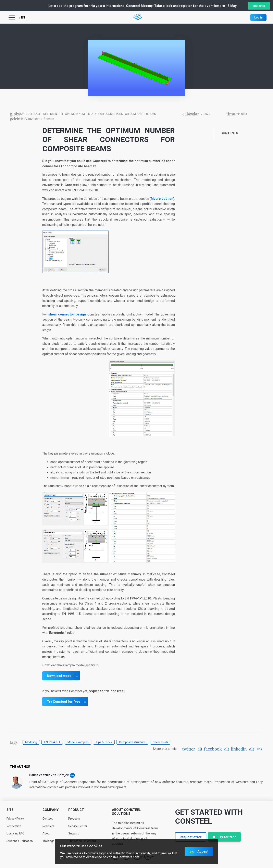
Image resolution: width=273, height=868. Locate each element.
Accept (203, 851)
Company (51, 810)
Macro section (162, 199)
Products (74, 819)
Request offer (191, 837)
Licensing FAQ (15, 833)
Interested (259, 6)
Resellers (48, 826)
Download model (60, 676)
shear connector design (67, 314)
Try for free (224, 837)
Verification (14, 826)
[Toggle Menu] (12, 17)
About (46, 833)
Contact (48, 819)
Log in (258, 17)
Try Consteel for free (64, 702)
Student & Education (20, 841)
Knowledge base (29, 114)
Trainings (48, 841)
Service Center (78, 826)
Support (73, 833)
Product (76, 810)
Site (10, 810)
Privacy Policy (15, 819)
